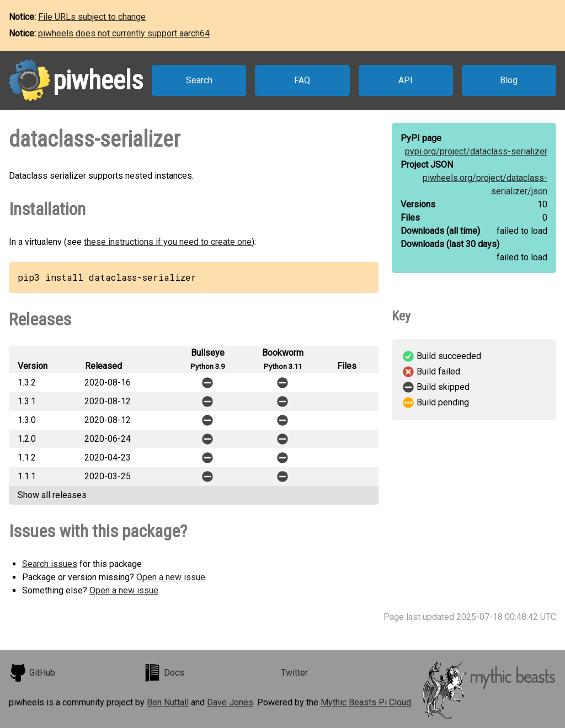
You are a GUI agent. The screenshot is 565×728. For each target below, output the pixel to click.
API (406, 80)
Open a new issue (171, 577)
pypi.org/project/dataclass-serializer (476, 151)
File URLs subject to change (92, 17)
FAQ (302, 80)
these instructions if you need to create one (168, 242)
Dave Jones (230, 702)
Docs (164, 673)
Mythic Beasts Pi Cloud (366, 702)
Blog (509, 80)
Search (199, 80)
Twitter (294, 673)
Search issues (50, 564)
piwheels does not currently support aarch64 (124, 33)
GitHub (32, 673)
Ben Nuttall (168, 702)
